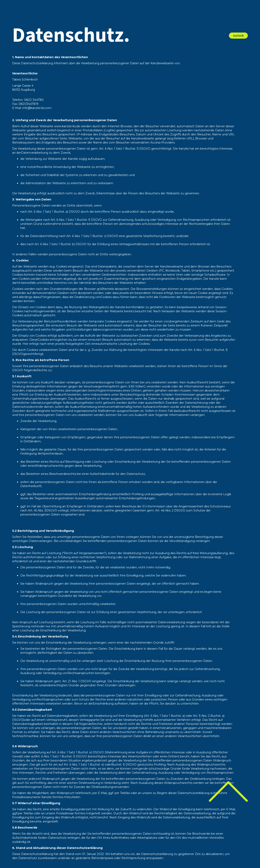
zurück (238, 35)
